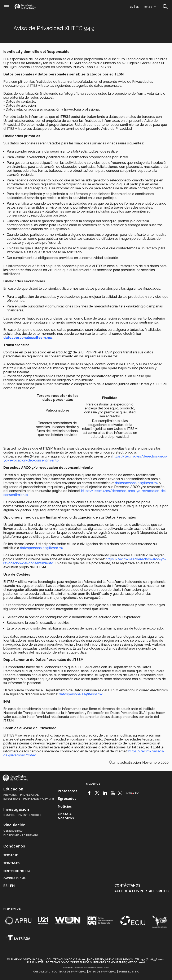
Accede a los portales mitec (142, 891)
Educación (13, 789)
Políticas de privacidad (69, 972)
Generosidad (13, 831)
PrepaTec (10, 795)
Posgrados (12, 799)
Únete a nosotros (66, 816)
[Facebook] (90, 793)
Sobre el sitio (129, 972)
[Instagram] (120, 793)
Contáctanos (127, 885)
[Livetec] (132, 793)
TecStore (11, 855)
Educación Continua (39, 799)
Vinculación (14, 825)
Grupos (9, 815)
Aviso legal (41, 972)
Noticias (65, 806)
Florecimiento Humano (21, 835)
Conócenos (14, 846)
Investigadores (30, 815)
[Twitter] (97, 793)
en (137, 7)
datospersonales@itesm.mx (137, 483)
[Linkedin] (105, 793)
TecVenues (11, 863)
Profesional (29, 795)
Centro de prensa (17, 871)
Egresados (67, 799)
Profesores (68, 791)
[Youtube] (113, 793)
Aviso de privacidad (102, 972)
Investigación (16, 809)
